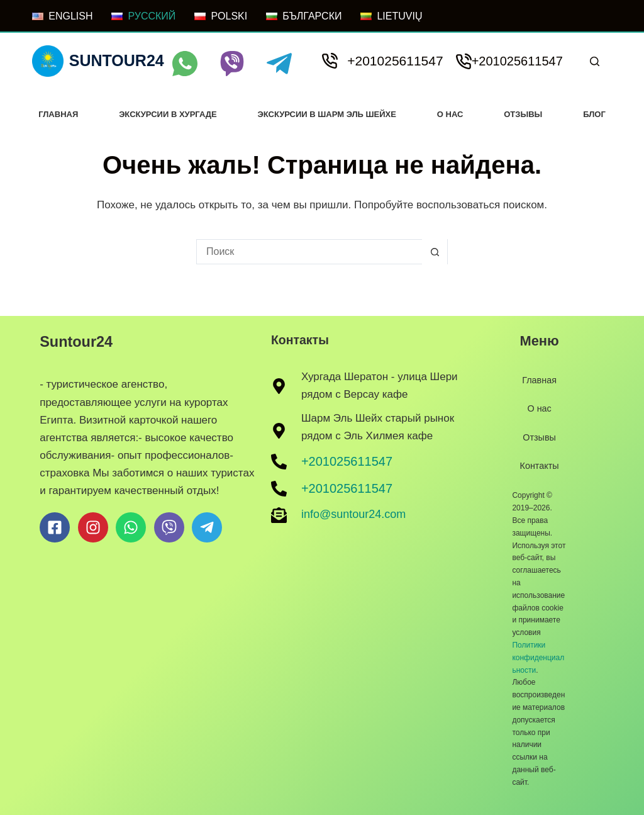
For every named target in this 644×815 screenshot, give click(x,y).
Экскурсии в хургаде (168, 114)
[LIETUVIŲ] (391, 16)
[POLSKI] (221, 16)
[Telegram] (279, 64)
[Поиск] (595, 61)
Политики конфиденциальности (538, 658)
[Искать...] (309, 252)
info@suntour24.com (353, 514)
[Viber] (232, 64)
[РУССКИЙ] (143, 16)
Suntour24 (117, 60)
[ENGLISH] (62, 16)
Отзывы (523, 114)
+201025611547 (395, 61)
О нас (450, 114)
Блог (594, 114)
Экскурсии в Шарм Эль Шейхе (327, 114)
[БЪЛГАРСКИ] (304, 16)
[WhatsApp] (185, 64)
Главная (58, 114)
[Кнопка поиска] (435, 252)
